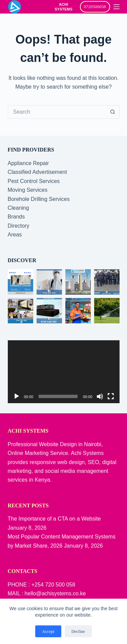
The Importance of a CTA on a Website (54, 519)
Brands (16, 217)
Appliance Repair (28, 163)
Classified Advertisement (37, 172)
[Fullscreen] (111, 396)
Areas (15, 235)
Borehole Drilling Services (39, 199)
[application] (64, 372)
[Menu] (117, 7)
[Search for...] (57, 112)
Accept (48, 631)
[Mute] (100, 396)
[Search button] (113, 112)
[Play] (17, 396)
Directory (19, 226)
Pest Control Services (34, 181)
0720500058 (95, 7)
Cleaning (18, 208)
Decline (78, 631)
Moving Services (28, 190)
